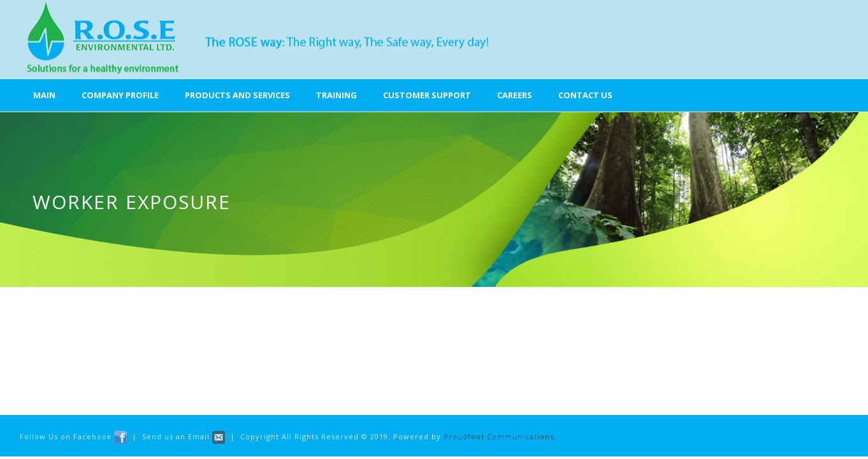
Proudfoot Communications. (500, 436)
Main (44, 95)
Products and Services (237, 95)
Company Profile (120, 95)
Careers (515, 95)
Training (336, 95)
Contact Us (585, 95)
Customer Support (427, 95)
